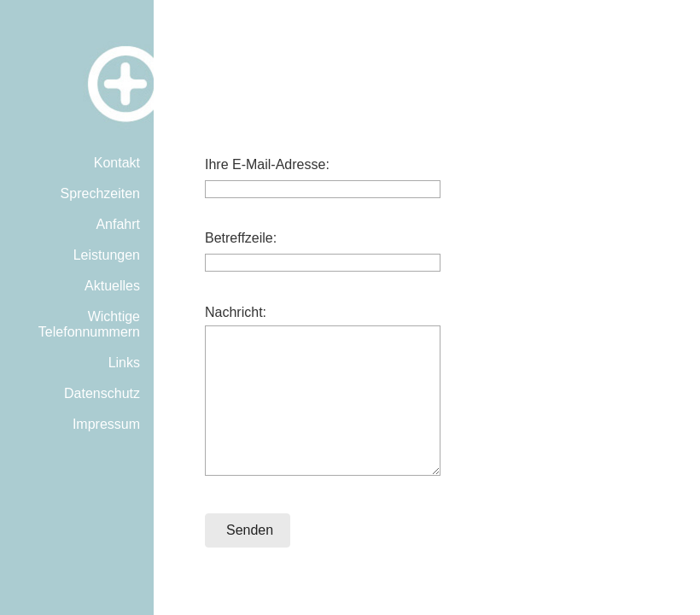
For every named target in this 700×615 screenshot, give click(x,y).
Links (124, 363)
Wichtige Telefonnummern (89, 324)
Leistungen (107, 255)
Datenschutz (102, 393)
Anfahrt (118, 224)
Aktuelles (112, 286)
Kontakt (117, 163)
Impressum (106, 424)
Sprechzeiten (100, 193)
